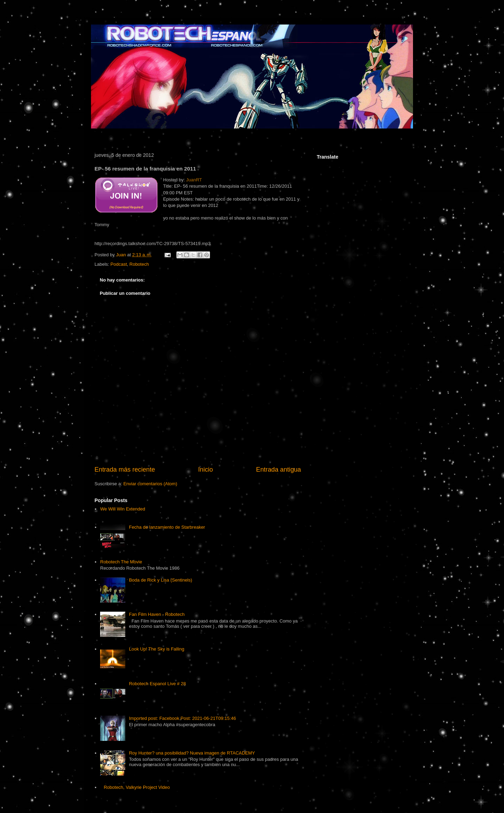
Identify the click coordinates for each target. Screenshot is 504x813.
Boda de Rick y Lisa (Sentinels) (160, 580)
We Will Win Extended (122, 509)
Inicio (205, 470)
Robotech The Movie (121, 562)
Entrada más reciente (125, 470)
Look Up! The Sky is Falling (156, 649)
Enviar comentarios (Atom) (150, 484)
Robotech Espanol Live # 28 (157, 684)
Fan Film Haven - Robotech (157, 614)
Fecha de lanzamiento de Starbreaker (167, 527)
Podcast (119, 264)
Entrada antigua (279, 470)
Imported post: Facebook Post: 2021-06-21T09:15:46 (182, 718)
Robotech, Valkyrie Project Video (137, 787)
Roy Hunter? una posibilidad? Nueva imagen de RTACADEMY (192, 753)
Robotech (139, 264)
